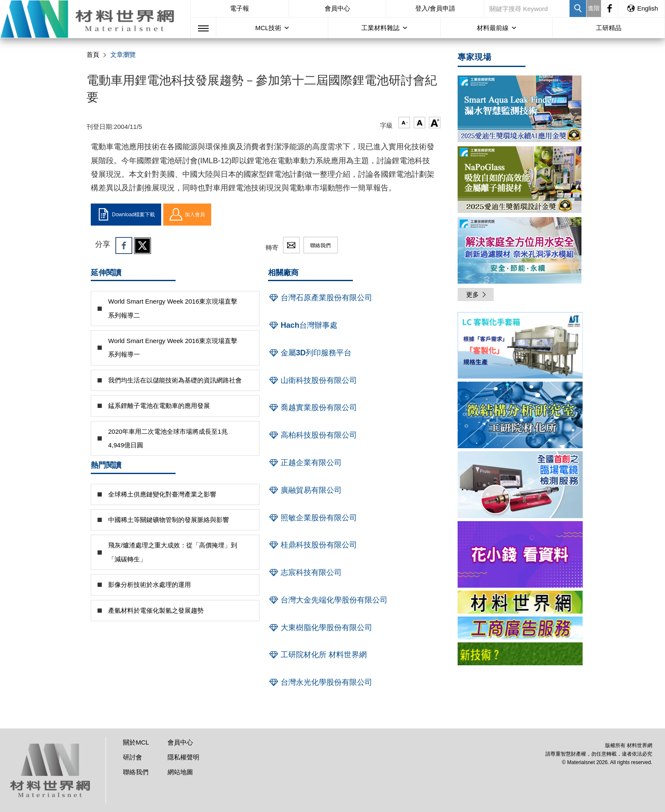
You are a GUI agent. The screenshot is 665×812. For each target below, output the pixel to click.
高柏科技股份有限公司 (313, 435)
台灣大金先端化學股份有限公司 (328, 600)
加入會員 (187, 215)
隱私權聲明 (183, 757)
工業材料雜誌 (380, 28)
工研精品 (609, 28)
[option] (520, 347)
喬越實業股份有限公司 (313, 407)
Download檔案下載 (126, 215)
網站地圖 (180, 772)
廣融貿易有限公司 (305, 490)
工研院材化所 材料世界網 (317, 655)
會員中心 (337, 8)
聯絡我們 (321, 246)
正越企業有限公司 (305, 463)
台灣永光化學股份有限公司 (320, 682)
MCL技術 (268, 28)
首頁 (93, 54)
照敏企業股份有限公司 (313, 518)
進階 (594, 8)
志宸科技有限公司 (305, 572)
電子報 (239, 8)
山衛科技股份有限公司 (313, 380)
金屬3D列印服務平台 (310, 353)
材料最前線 (493, 28)
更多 (477, 294)
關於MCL (136, 742)
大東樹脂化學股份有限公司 (320, 628)
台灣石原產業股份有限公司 (320, 298)
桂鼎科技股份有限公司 (313, 545)
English (642, 8)
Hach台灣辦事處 (303, 325)
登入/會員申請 (435, 8)
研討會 (133, 757)
